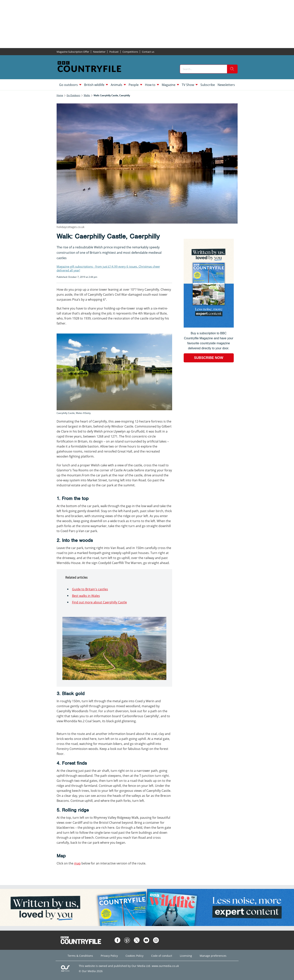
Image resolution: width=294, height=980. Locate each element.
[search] (232, 69)
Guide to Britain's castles (90, 589)
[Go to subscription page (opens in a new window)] (209, 327)
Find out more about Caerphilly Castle (99, 602)
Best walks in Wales (86, 596)
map (77, 863)
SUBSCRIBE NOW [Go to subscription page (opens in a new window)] (209, 358)
